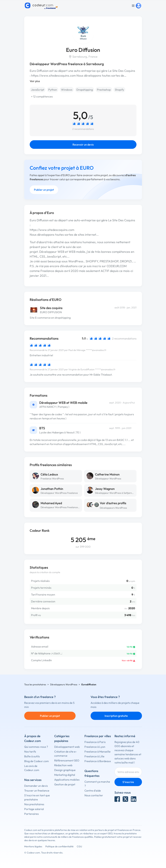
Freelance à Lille (94, 756)
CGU (79, 846)
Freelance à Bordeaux (98, 761)
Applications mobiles (67, 780)
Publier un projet (44, 190)
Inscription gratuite (116, 716)
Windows (67, 90)
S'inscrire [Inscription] (128, 782)
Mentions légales (33, 846)
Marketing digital (65, 775)
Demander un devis (36, 786)
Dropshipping (85, 90)
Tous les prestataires (35, 684)
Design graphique (65, 770)
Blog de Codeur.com (37, 761)
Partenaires (31, 814)
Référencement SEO (67, 760)
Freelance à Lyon (95, 747)
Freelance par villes (98, 736)
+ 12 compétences (42, 96)
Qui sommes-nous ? (36, 747)
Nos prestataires (34, 804)
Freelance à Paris (95, 742)
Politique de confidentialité (59, 846)
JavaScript (38, 90)
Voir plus (35, 81)
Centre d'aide (93, 791)
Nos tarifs (30, 752)
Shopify (119, 90)
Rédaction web (63, 765)
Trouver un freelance (37, 791)
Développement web (67, 747)
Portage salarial (34, 809)
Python (53, 90)
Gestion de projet (65, 784)
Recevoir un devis (83, 145)
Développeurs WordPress (113, 508)
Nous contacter (94, 795)
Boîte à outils (32, 756)
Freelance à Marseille (98, 752)
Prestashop (104, 90)
